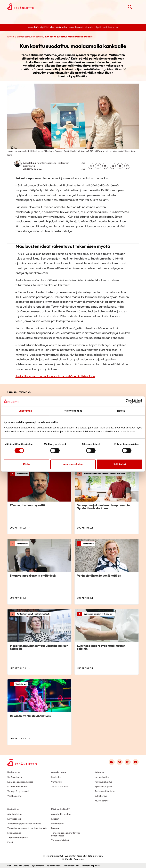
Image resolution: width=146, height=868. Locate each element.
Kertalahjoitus (102, 777)
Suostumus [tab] (25, 411)
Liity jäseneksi (14, 819)
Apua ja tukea (58, 772)
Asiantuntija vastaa (61, 814)
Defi (9, 866)
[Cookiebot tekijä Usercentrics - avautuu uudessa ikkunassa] (128, 401)
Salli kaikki (120, 464)
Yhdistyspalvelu (71, 866)
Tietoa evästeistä (60, 840)
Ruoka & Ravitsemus (17, 786)
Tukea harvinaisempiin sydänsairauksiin (27, 828)
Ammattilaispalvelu (91, 866)
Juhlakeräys (101, 796)
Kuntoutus (56, 777)
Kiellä (26, 464)
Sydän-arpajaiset (104, 786)
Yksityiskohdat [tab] (73, 411)
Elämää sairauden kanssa (30, 37)
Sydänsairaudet (15, 777)
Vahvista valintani (73, 464)
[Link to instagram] (128, 762)
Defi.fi (10, 842)
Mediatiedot (57, 824)
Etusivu (11, 37)
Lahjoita (99, 772)
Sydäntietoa (14, 772)
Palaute (55, 828)
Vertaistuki (57, 782)
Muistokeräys (102, 801)
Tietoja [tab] (121, 411)
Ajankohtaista (14, 814)
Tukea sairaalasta (60, 786)
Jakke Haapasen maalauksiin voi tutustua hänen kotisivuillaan (55, 376)
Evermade (79, 859)
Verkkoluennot (15, 796)
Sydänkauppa (14, 833)
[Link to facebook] (112, 762)
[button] (130, 8)
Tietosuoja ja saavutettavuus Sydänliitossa (65, 834)
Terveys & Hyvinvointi (18, 791)
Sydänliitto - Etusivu (33, 7)
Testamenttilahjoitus (105, 791)
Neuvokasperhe (22, 866)
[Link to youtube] (136, 762)
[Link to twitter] (120, 762)
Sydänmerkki (38, 866)
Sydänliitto (13, 809)
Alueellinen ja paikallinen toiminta (24, 824)
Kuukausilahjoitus (103, 782)
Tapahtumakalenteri (18, 838)
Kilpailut (55, 819)
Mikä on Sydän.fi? (60, 809)
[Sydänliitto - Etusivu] (22, 763)
